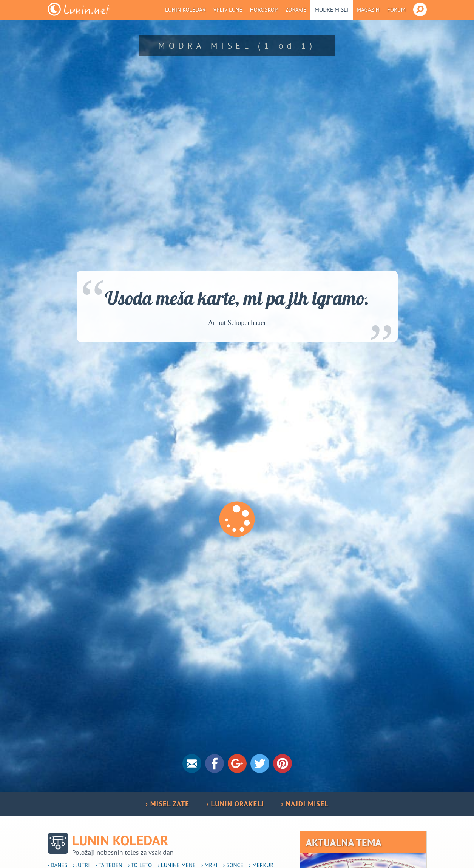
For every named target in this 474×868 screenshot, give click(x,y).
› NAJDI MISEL (305, 804)
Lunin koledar (185, 10)
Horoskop (264, 10)
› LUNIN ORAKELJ (235, 804)
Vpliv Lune (228, 10)
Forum (396, 10)
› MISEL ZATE (167, 804)
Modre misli (331, 10)
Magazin (368, 10)
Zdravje (296, 10)
